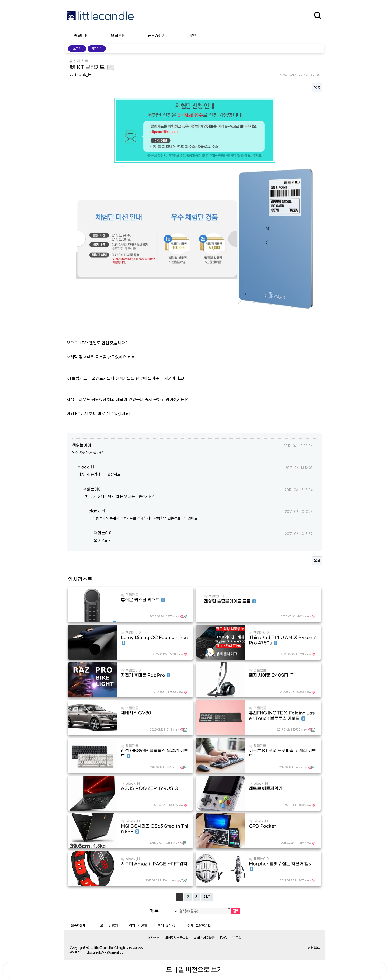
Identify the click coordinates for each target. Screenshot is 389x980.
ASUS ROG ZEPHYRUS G (150, 788)
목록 (317, 88)
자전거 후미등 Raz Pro (145, 675)
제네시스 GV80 (136, 713)
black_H (83, 75)
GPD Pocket (262, 826)
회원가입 (97, 48)
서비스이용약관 (204, 938)
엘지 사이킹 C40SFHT (271, 675)
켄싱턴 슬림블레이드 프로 (230, 601)
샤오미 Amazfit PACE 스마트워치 (154, 864)
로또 (193, 36)
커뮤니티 (81, 36)
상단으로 (314, 947)
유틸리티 (118, 36)
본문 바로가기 (0, 0)
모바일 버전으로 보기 (194, 970)
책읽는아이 (82, 445)
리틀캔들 (132, 595)
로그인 (77, 48)
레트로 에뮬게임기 (266, 788)
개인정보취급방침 (177, 938)
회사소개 (154, 938)
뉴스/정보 (156, 36)
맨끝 (207, 897)
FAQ (224, 938)
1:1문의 (237, 938)
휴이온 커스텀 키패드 (143, 600)
